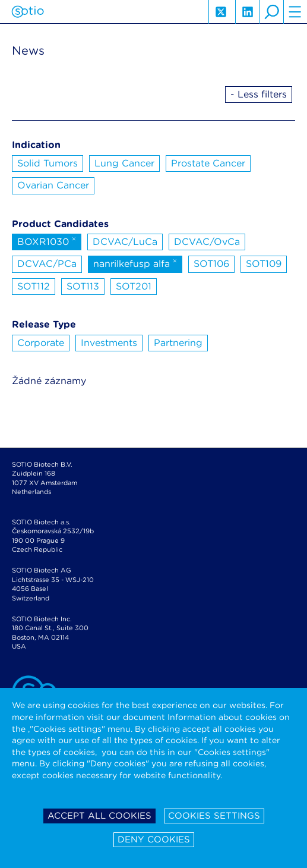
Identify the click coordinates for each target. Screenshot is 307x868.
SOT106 (211, 264)
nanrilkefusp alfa (135, 263)
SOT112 (34, 286)
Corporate (41, 343)
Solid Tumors (48, 163)
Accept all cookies (99, 816)
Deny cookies (154, 839)
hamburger (295, 12)
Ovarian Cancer (53, 185)
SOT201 (134, 286)
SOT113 (83, 286)
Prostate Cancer (208, 163)
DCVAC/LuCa (125, 242)
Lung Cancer (124, 163)
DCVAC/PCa (47, 264)
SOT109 (264, 264)
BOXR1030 (47, 241)
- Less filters (259, 94)
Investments (109, 343)
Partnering (178, 343)
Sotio (28, 12)
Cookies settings (214, 816)
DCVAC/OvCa (207, 242)
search (271, 12)
